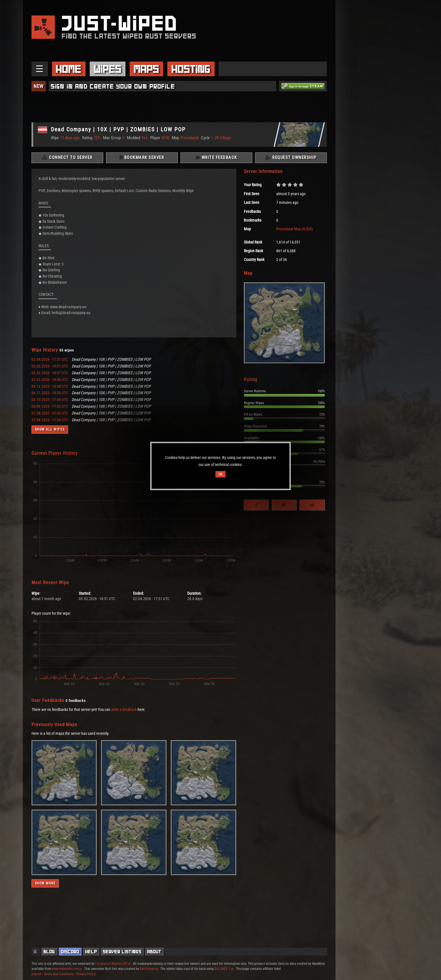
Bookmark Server (142, 158)
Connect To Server (67, 158)
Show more (45, 884)
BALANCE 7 (224, 969)
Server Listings (122, 952)
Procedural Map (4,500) (294, 229)
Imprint (36, 974)
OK (220, 474)
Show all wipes (50, 430)
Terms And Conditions (59, 974)
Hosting (191, 69)
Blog (49, 952)
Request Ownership (291, 158)
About (154, 952)
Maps (147, 69)
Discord (70, 952)
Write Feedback (216, 158)
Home (69, 69)
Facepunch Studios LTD (113, 964)
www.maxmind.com (67, 969)
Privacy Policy (86, 974)
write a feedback (124, 710)
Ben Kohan (149, 969)
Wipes (108, 69)
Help (91, 952)
